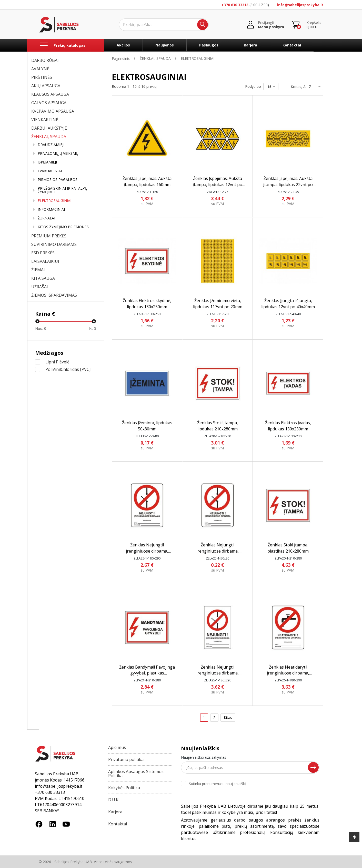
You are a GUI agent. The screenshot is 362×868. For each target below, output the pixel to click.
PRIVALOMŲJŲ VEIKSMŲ (58, 153)
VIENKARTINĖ (45, 120)
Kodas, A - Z (304, 87)
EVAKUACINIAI (50, 171)
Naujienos (165, 45)
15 (272, 87)
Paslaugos (209, 45)
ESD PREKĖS (43, 253)
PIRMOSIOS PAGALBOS (58, 180)
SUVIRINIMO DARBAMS (54, 244)
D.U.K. (114, 800)
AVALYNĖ (40, 69)
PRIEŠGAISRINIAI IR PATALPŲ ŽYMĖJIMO (63, 190)
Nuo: (41, 328)
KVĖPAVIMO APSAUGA (53, 111)
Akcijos (123, 45)
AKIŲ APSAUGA (46, 86)
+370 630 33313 (235, 5)
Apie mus (117, 747)
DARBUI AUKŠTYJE (49, 128)
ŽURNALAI (46, 218)
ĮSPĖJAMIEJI (47, 162)
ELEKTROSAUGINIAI (54, 201)
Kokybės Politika (124, 788)
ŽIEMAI (38, 270)
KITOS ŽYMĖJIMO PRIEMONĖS (63, 227)
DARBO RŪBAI (45, 60)
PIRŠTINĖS (42, 77)
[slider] (37, 321)
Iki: (92, 328)
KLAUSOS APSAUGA (50, 94)
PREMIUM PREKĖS (49, 236)
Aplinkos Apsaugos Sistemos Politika (136, 774)
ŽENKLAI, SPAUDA (49, 137)
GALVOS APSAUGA (49, 103)
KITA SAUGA (43, 278)
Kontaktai (292, 45)
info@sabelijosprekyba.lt (300, 5)
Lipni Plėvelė (57, 362)
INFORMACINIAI (51, 209)
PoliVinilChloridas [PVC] (68, 369)
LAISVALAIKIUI (45, 261)
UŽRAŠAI (40, 287)
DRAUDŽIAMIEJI (51, 145)
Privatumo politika (126, 759)
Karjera (250, 45)
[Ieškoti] (164, 25)
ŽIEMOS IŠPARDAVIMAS (54, 295)
